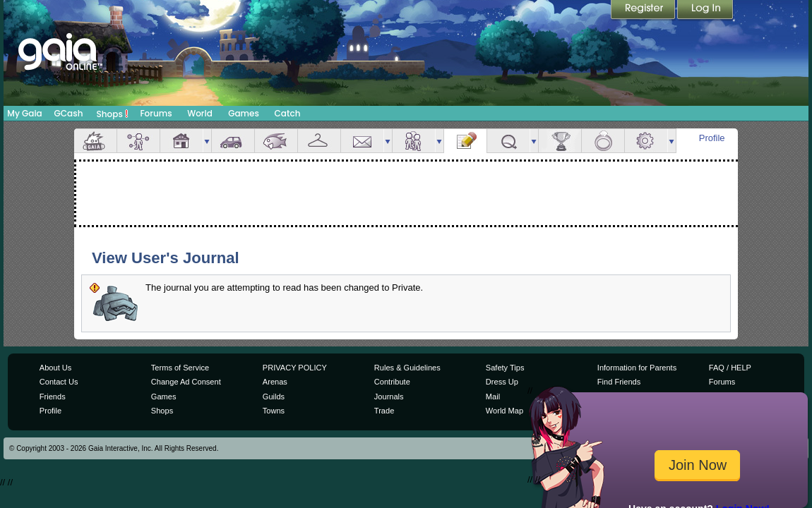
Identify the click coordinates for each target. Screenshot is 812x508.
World (200, 113)
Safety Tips (505, 368)
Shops (113, 114)
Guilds (274, 397)
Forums (156, 113)
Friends (414, 141)
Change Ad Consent (186, 382)
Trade (384, 411)
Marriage (603, 141)
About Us (55, 368)
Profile (712, 138)
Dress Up (502, 382)
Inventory (319, 141)
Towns (274, 411)
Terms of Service (180, 368)
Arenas (275, 382)
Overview (95, 141)
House (181, 141)
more (207, 141)
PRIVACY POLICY (295, 368)
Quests (508, 141)
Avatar (138, 141)
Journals (389, 397)
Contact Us (59, 382)
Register (644, 11)
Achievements (560, 141)
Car (233, 141)
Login (705, 11)
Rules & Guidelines (407, 368)
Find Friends (619, 382)
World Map (504, 411)
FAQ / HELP (730, 368)
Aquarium (276, 141)
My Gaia (24, 113)
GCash (69, 113)
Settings (646, 141)
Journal (465, 141)
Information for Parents (637, 368)
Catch (288, 113)
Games (244, 113)
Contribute (392, 382)
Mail (362, 141)
